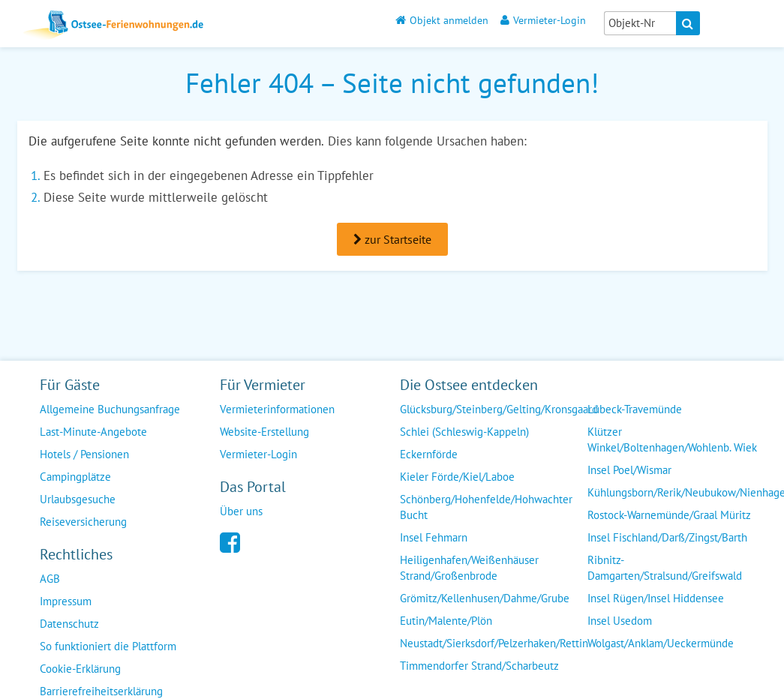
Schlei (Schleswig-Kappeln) (464, 432)
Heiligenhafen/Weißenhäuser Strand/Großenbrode (469, 568)
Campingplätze (75, 477)
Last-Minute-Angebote (93, 432)
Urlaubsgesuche (78, 499)
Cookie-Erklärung (80, 669)
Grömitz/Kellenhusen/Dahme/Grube (485, 598)
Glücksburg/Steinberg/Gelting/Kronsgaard (499, 409)
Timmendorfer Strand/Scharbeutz (479, 666)
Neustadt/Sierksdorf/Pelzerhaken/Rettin (494, 643)
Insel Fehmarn (434, 537)
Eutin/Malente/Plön (446, 621)
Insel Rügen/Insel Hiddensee (656, 598)
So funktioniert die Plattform (108, 646)
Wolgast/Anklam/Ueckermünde (661, 643)
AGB (50, 579)
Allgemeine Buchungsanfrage (110, 409)
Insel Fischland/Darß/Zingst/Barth (667, 537)
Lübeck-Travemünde (635, 409)
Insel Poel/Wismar (629, 470)
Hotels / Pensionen (84, 454)
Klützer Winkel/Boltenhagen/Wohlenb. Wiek (672, 439)
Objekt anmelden (442, 20)
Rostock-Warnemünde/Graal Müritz (669, 515)
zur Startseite (392, 239)
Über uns (241, 511)
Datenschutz (69, 624)
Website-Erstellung (264, 432)
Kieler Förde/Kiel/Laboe (457, 477)
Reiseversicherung (83, 522)
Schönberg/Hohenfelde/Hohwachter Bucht (486, 507)
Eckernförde (429, 454)
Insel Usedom (620, 621)
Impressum (66, 601)
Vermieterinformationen (277, 409)
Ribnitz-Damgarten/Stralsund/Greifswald (665, 568)
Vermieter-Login (543, 20)
